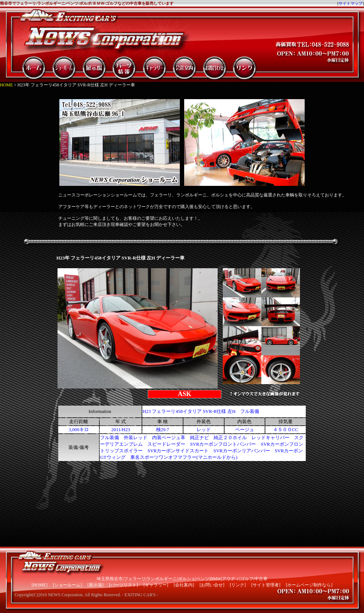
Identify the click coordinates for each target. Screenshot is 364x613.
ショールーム (67, 585)
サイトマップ (351, 3)
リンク (238, 585)
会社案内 (184, 585)
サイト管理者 (266, 585)
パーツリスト (123, 585)
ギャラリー (156, 585)
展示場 (95, 585)
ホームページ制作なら (309, 585)
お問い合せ (212, 585)
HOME (6, 85)
